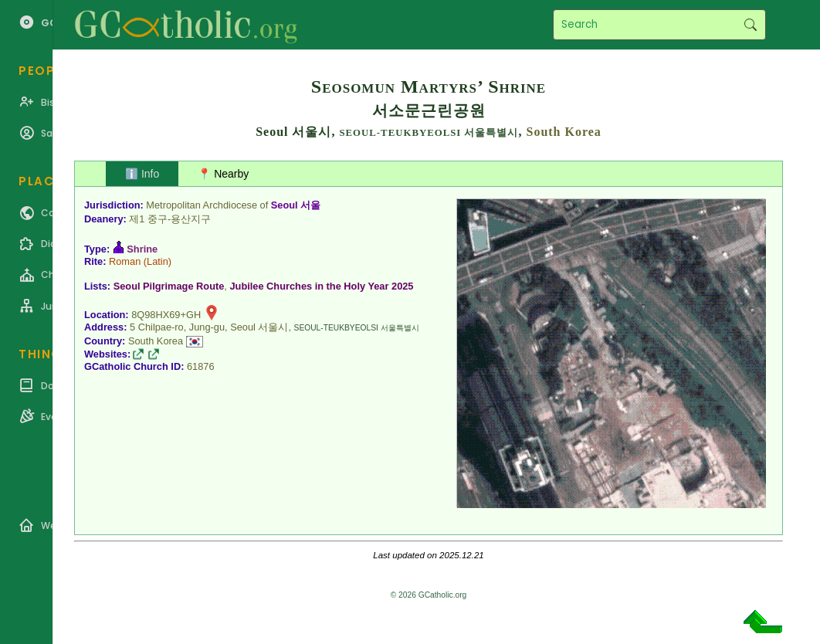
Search (750, 25)
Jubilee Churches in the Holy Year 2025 (321, 286)
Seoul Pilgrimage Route (169, 286)
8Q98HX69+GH (166, 315)
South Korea (563, 132)
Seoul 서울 (296, 205)
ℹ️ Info (142, 174)
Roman (125, 261)
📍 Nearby (223, 174)
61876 (201, 366)
